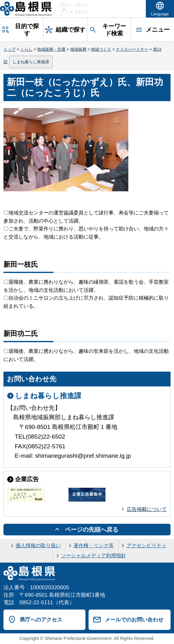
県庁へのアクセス (41, 620)
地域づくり (101, 49)
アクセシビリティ (146, 546)
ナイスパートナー (132, 49)
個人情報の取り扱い (38, 546)
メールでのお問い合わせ (134, 620)
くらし (26, 49)
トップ (10, 49)
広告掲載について (147, 509)
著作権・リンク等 (94, 546)
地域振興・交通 (51, 49)
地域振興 (78, 49)
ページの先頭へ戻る (92, 530)
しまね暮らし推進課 (31, 62)
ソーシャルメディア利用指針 (94, 556)
